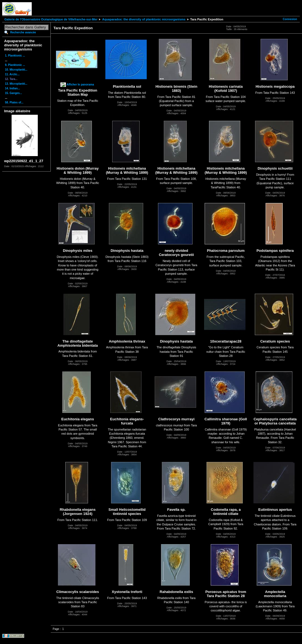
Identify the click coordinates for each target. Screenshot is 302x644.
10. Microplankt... (16, 70)
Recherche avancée (23, 32)
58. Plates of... (14, 102)
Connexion (290, 19)
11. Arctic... (12, 74)
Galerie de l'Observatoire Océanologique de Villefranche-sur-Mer (51, 19)
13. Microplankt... (16, 84)
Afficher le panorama (80, 85)
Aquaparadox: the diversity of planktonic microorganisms (144, 19)
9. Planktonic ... (15, 65)
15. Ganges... (14, 93)
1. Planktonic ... (15, 56)
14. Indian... (12, 88)
